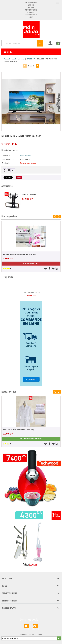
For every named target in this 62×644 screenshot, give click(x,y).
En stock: (6, 163)
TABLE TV (31, 59)
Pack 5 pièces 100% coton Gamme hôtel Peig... (19, 429)
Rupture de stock (31, 263)
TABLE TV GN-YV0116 (29, 195)
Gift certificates (31, 10)
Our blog (31, 7)
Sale (31, 17)
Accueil (7, 59)
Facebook (27, 626)
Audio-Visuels (18, 59)
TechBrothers (26, 156)
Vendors (31, 5)
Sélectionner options (31, 439)
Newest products (31, 15)
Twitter (35, 626)
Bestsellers (31, 12)
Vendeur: (6, 156)
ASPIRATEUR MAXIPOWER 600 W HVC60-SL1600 (19, 254)
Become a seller (31, 3)
